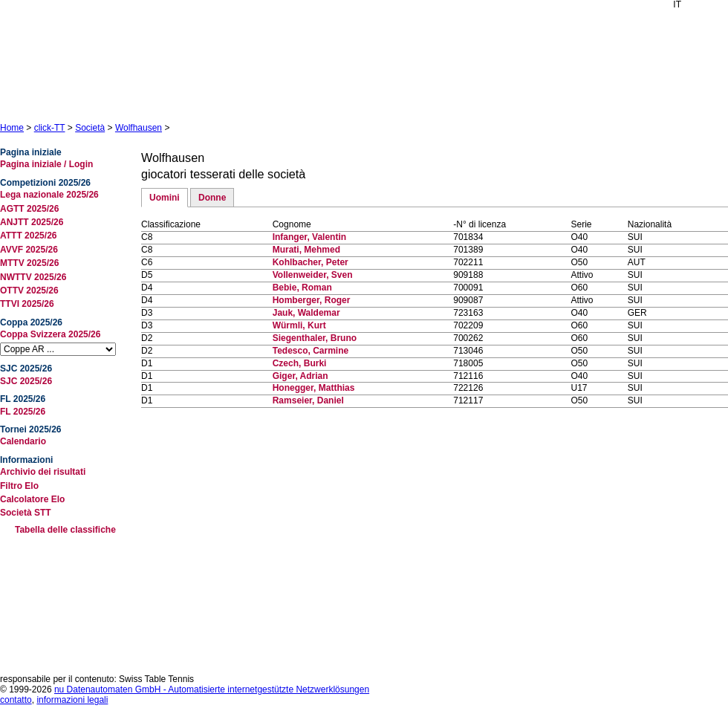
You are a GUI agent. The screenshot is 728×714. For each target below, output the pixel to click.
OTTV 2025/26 (29, 291)
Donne (212, 198)
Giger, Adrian (300, 376)
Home (12, 128)
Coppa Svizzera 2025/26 (50, 334)
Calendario (23, 441)
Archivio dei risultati (43, 472)
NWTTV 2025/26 (33, 277)
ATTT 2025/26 (28, 236)
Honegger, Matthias (314, 388)
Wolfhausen (139, 128)
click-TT (50, 128)
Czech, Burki (300, 363)
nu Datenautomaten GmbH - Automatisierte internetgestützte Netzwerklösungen (212, 689)
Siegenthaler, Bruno (315, 338)
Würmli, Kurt (299, 325)
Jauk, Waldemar (306, 313)
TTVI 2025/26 (27, 304)
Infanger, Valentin (309, 237)
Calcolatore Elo (32, 499)
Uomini (165, 198)
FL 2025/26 (23, 412)
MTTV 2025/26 (29, 263)
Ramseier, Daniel (308, 400)
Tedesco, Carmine (311, 351)
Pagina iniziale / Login (46, 164)
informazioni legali (72, 700)
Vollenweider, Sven (313, 275)
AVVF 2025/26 (29, 250)
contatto (16, 700)
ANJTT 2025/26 (32, 222)
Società (90, 128)
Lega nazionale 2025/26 (49, 195)
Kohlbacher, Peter (311, 262)
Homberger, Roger (312, 300)
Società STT (26, 513)
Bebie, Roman (302, 288)
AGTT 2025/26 (29, 209)
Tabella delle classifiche (65, 530)
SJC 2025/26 (26, 381)
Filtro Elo (19, 486)
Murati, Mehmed (306, 250)
